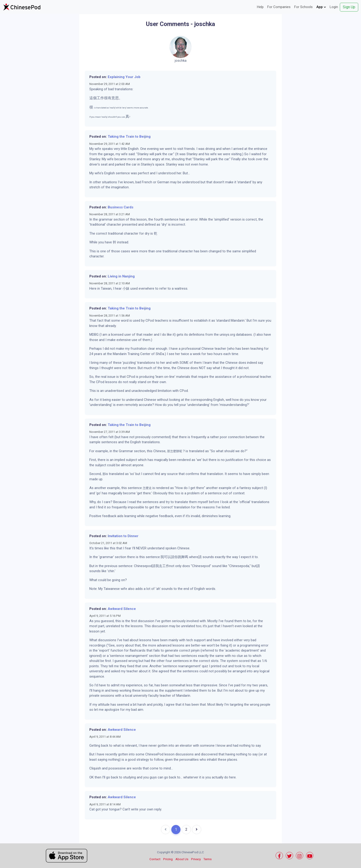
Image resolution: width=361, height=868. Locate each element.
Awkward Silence (122, 609)
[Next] (197, 830)
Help (260, 7)
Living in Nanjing (121, 276)
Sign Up (349, 7)
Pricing (168, 859)
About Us (182, 859)
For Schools (303, 7)
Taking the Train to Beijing (129, 137)
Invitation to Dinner (123, 536)
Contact (155, 859)
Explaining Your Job (124, 77)
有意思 (113, 98)
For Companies (279, 7)
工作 (100, 98)
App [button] (321, 7)
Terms (208, 859)
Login (334, 7)
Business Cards (121, 207)
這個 (93, 98)
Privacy (196, 859)
